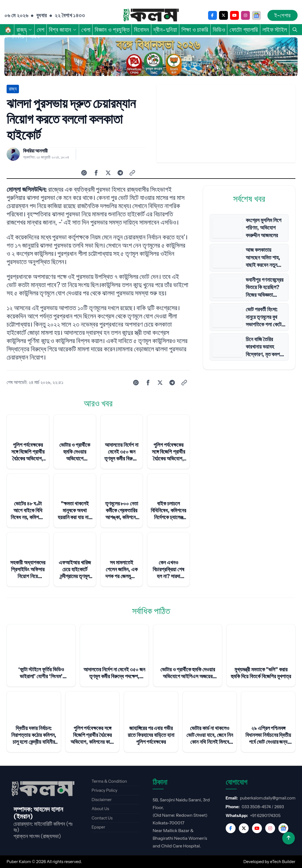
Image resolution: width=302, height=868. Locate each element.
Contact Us (102, 818)
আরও (37, 36)
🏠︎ (8, 30)
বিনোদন (141, 30)
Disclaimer (102, 800)
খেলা (86, 30)
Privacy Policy (105, 790)
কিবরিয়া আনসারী (35, 151)
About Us (100, 809)
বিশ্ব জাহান (63, 30)
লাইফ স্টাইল (275, 30)
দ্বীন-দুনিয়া (165, 30)
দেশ (41, 30)
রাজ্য (24, 30)
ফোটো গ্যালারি (244, 30)
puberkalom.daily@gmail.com (268, 798)
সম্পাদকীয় (14, 36)
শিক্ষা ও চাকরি (195, 30)
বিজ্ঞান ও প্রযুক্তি (112, 30)
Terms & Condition (109, 781)
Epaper (99, 827)
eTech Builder (283, 862)
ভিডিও (219, 30)
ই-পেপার (283, 15)
